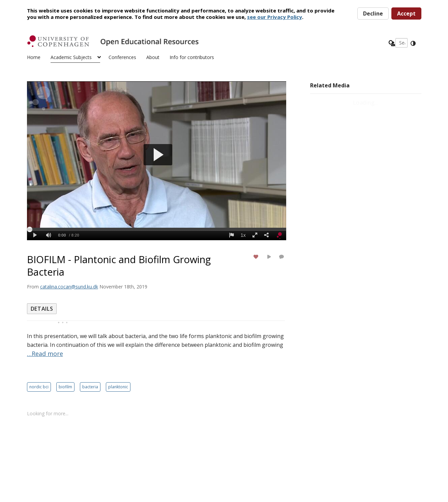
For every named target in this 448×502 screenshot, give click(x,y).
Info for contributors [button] (192, 57)
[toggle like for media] (257, 257)
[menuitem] (39, 57)
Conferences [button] (122, 57)
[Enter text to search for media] (309, 43)
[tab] (42, 309)
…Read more (45, 354)
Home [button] (34, 57)
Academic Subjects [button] (71, 57)
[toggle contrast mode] (413, 44)
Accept (406, 13)
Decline (373, 13)
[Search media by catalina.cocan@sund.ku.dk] (69, 287)
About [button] (153, 57)
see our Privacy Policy (275, 17)
